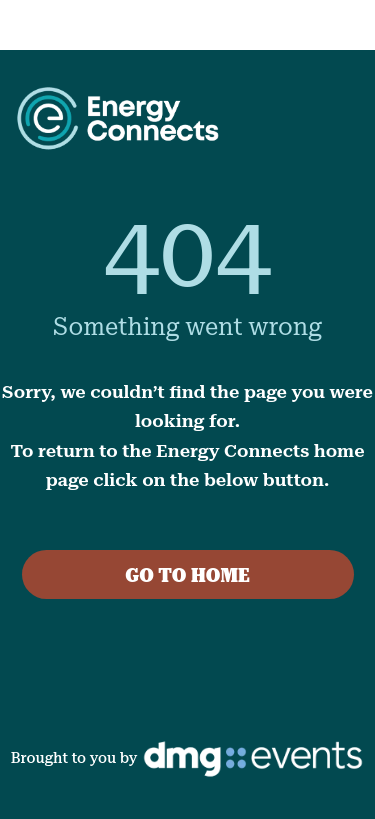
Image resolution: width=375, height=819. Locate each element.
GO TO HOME (187, 575)
